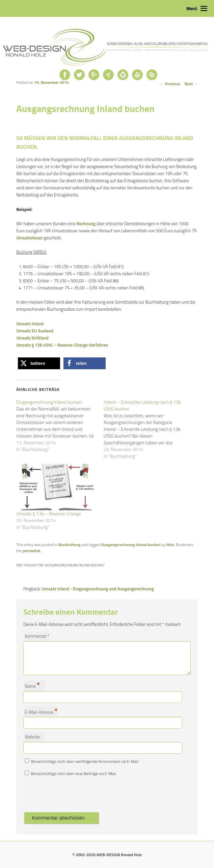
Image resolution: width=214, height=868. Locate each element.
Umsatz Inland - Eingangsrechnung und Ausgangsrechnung (98, 589)
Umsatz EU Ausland (35, 331)
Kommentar (37, 636)
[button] (39, 363)
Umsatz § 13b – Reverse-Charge (49, 513)
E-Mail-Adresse (41, 712)
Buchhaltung (70, 545)
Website (32, 737)
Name (32, 686)
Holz (170, 545)
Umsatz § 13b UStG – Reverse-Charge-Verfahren (62, 345)
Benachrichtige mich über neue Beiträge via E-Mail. (74, 773)
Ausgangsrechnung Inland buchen (131, 545)
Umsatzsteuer (30, 238)
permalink (31, 551)
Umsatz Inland (30, 324)
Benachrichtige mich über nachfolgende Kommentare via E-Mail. (85, 761)
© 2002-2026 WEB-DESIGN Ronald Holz (107, 855)
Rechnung (86, 224)
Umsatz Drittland (32, 338)
